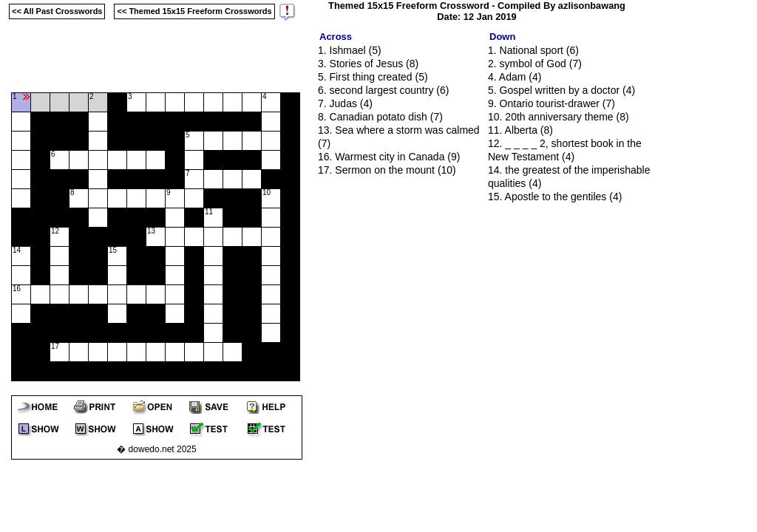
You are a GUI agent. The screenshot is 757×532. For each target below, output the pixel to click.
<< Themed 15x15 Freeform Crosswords (194, 11)
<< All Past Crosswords (57, 11)
